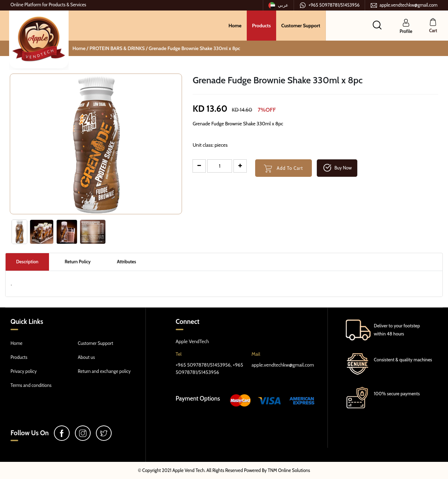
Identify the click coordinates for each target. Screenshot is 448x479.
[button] (377, 25)
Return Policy (78, 262)
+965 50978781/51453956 (329, 5)
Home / (80, 48)
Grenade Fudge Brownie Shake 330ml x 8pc (194, 48)
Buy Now (337, 168)
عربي (279, 5)
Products (261, 26)
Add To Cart (283, 169)
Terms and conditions (31, 385)
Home (235, 26)
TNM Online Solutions (289, 470)
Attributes (127, 262)
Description (27, 262)
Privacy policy (24, 371)
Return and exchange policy (104, 371)
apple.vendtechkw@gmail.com (404, 5)
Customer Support (301, 26)
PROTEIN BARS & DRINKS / (119, 48)
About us (86, 357)
